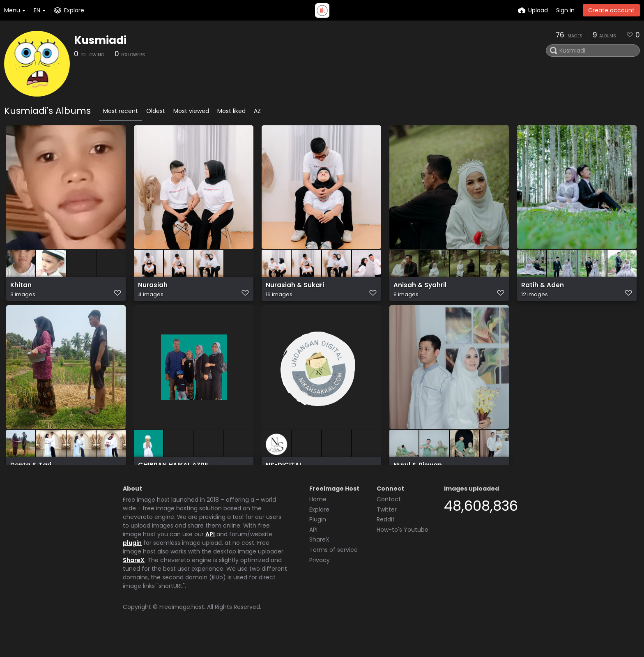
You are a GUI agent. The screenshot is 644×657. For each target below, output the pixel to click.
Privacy (320, 581)
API (210, 555)
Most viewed (191, 111)
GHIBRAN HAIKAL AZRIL (171, 471)
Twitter (387, 530)
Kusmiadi (100, 40)
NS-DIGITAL (283, 471)
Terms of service (333, 571)
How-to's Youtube (402, 551)
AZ (257, 111)
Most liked (231, 111)
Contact (389, 520)
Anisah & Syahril (418, 289)
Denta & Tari (29, 471)
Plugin (318, 540)
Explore (319, 530)
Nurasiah (152, 289)
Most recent (121, 111)
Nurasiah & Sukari (292, 289)
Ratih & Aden (540, 289)
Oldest (156, 111)
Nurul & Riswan (415, 471)
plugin (132, 564)
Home (318, 520)
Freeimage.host (182, 628)
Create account (611, 10)
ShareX (134, 581)
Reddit (386, 540)
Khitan (20, 289)
